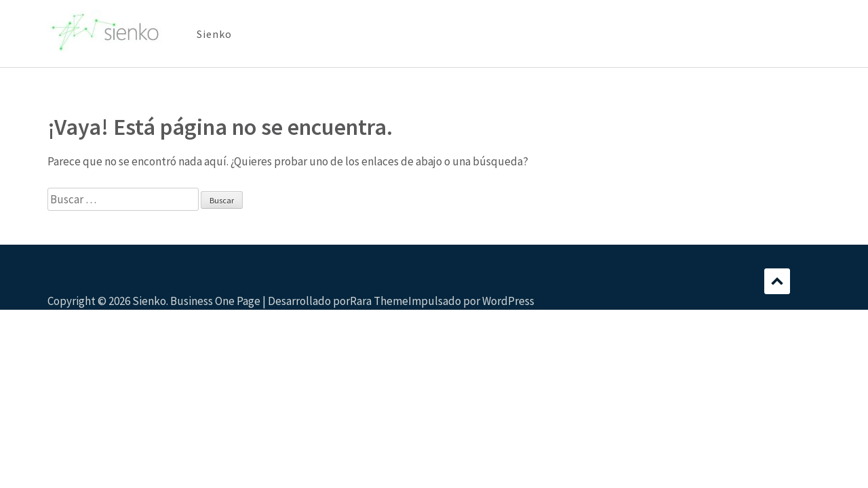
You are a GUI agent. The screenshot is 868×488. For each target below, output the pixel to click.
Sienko (214, 34)
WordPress (508, 301)
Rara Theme (379, 301)
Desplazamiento (777, 281)
